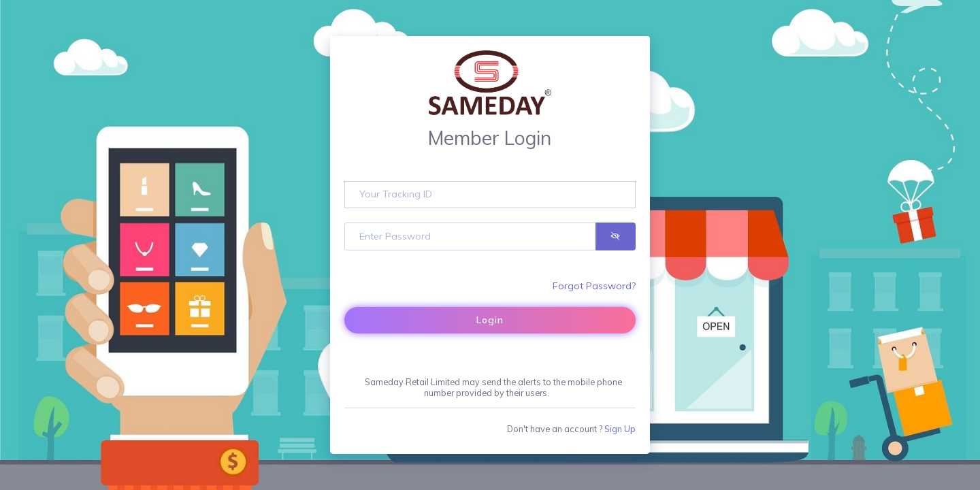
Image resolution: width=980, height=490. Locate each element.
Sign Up (620, 429)
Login (490, 320)
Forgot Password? (594, 286)
